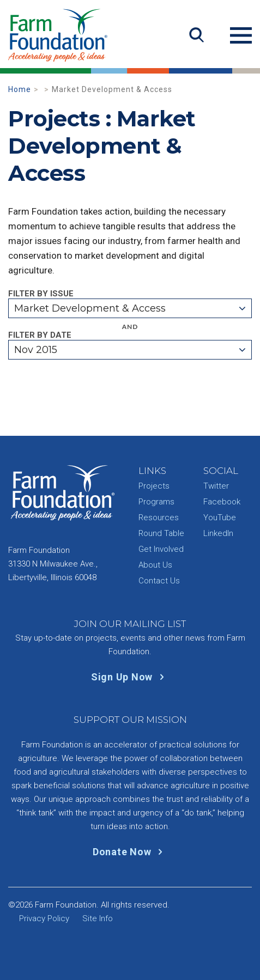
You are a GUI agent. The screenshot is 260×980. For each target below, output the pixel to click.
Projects (154, 486)
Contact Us (159, 581)
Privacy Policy (44, 918)
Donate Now (130, 852)
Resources (159, 518)
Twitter (216, 486)
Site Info (98, 918)
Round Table (161, 533)
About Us (155, 565)
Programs (156, 502)
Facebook (222, 502)
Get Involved (161, 549)
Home (20, 89)
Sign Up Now (130, 677)
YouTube (220, 518)
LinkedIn (218, 533)
